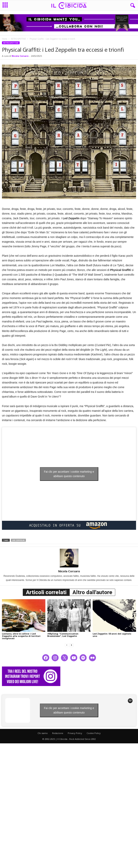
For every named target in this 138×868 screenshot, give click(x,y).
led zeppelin (18, 540)
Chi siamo (43, 733)
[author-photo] (69, 558)
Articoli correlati (46, 592)
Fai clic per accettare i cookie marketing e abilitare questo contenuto (69, 474)
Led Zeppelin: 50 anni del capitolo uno (112, 635)
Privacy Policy (75, 733)
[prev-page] (67, 645)
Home (5, 39)
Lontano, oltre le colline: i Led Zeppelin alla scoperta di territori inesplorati (21, 636)
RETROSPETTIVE (18, 39)
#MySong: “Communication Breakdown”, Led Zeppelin (63, 635)
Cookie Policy (94, 733)
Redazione (58, 733)
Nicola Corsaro (20, 56)
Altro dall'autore (92, 592)
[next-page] (71, 645)
